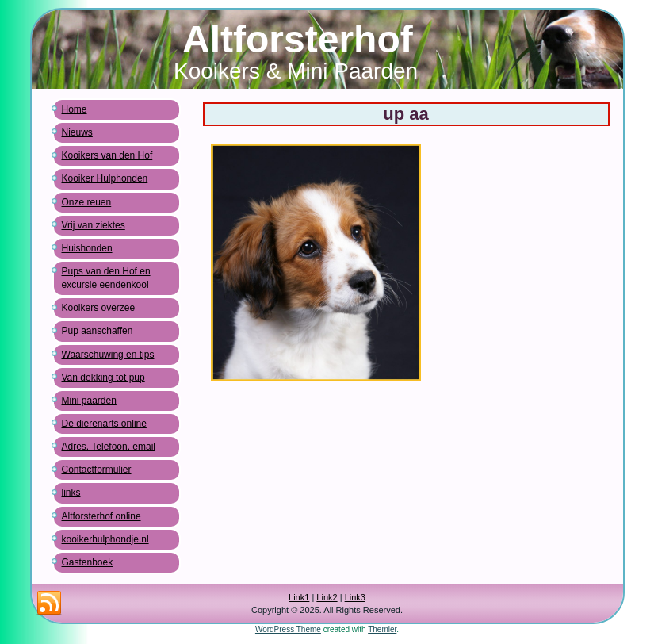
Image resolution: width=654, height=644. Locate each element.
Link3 (355, 597)
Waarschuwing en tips (108, 355)
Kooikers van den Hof (107, 155)
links (71, 493)
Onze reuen (87, 202)
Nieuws (77, 132)
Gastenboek (88, 562)
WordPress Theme (288, 629)
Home (75, 109)
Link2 (327, 597)
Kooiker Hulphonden (105, 178)
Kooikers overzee (99, 308)
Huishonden (87, 248)
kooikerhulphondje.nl (105, 539)
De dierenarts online (104, 424)
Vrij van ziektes (94, 225)
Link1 (299, 597)
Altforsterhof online (101, 516)
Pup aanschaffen (98, 331)
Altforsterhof (298, 39)
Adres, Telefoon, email (109, 447)
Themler (382, 629)
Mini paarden (89, 401)
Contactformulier (97, 470)
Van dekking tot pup (103, 378)
